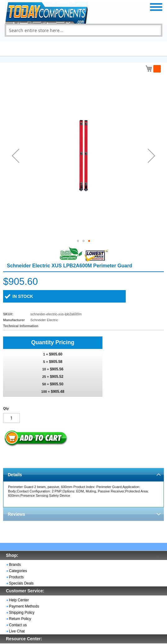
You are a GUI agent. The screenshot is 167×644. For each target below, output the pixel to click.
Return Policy (20, 619)
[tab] (83, 475)
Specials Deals (21, 583)
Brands (15, 565)
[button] (16, 156)
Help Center (19, 600)
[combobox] (83, 30)
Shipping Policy (22, 613)
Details (15, 475)
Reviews (16, 514)
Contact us (18, 625)
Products (16, 577)
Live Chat (17, 631)
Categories (18, 571)
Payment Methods (24, 606)
